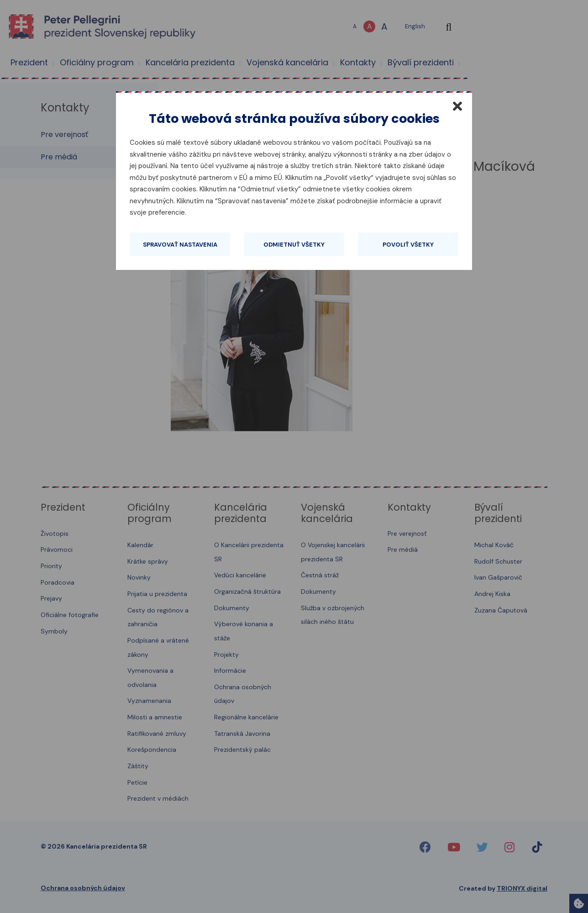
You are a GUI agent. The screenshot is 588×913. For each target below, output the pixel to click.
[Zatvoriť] (457, 106)
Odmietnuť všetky (294, 245)
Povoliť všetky (408, 245)
